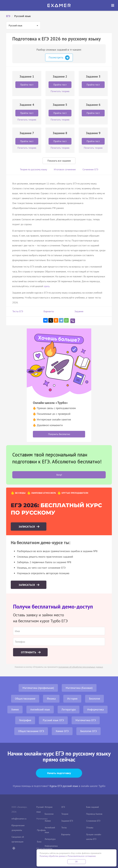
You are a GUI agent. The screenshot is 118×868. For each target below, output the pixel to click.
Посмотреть (59, 58)
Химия (15, 709)
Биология (94, 699)
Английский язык (40, 709)
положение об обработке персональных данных (81, 667)
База (39, 842)
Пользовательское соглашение (82, 856)
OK (77, 862)
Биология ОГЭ (88, 731)
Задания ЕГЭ (67, 821)
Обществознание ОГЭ (31, 731)
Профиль (41, 830)
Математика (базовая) (79, 688)
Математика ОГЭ (86, 720)
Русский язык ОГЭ (53, 720)
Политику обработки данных (53, 856)
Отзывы (90, 828)
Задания (79, 311)
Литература (69, 709)
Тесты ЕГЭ (18, 311)
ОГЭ (63, 807)
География (25, 720)
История (72, 699)
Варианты (49, 311)
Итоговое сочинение (65, 169)
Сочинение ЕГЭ (90, 169)
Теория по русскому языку (33, 169)
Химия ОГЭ (62, 731)
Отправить (29, 652)
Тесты (64, 828)
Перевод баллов (94, 814)
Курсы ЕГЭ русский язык (64, 786)
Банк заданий (92, 807)
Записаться (27, 527)
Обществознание (25, 699)
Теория (65, 814)
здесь (47, 286)
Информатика (95, 709)
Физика (51, 699)
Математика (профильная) (38, 688)
